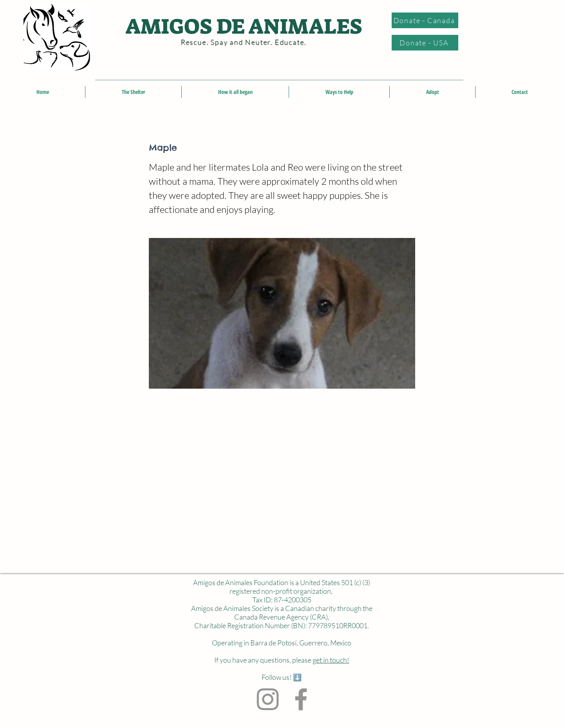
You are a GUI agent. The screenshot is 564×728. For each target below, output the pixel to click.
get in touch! (331, 660)
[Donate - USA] (425, 43)
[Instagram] (268, 699)
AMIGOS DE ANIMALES (244, 27)
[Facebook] (301, 699)
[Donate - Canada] (425, 20)
